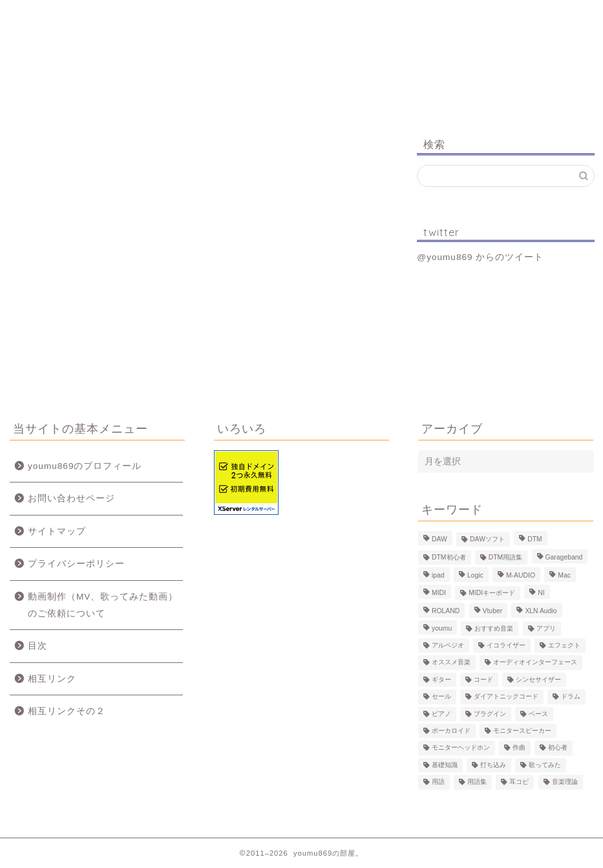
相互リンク (52, 679)
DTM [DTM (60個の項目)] (535, 539)
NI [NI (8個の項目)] (541, 593)
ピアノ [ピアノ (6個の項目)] (441, 714)
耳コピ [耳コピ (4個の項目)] (519, 782)
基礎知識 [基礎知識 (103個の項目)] (445, 765)
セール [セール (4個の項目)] (441, 697)
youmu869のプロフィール (85, 466)
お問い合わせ (543, 16)
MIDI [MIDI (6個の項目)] (439, 593)
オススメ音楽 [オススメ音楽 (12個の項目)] (451, 663)
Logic (446, 16)
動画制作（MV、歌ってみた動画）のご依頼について (103, 605)
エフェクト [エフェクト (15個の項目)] (564, 645)
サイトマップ (57, 531)
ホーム (60, 16)
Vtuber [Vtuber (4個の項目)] (493, 612)
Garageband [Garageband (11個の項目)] (564, 557)
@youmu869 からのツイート (480, 257)
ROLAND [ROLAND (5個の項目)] (446, 612)
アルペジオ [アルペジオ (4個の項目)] (448, 645)
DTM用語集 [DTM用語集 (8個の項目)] (506, 557)
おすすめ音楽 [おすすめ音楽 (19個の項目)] (494, 628)
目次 (37, 646)
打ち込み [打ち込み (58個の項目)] (493, 765)
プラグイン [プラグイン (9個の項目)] (490, 714)
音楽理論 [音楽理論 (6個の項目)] (565, 782)
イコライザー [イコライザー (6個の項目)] (506, 645)
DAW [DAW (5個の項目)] (439, 539)
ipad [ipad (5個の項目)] (438, 576)
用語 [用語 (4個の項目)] (438, 782)
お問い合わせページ (71, 498)
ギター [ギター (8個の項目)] (441, 679)
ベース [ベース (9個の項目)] (538, 714)
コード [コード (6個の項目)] (483, 679)
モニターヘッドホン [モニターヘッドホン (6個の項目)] (461, 748)
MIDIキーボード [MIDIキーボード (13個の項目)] (492, 593)
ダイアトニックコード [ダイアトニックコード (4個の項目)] (506, 697)
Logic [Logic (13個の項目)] (475, 576)
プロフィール (153, 16)
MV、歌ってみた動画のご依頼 (347, 21)
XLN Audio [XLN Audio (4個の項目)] (541, 612)
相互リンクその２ (67, 711)
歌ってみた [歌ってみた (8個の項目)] (545, 765)
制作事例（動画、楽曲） (249, 21)
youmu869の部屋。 (301, 70)
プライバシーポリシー (76, 564)
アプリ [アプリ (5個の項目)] (546, 628)
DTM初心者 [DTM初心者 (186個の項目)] (449, 557)
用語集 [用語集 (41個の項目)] (477, 782)
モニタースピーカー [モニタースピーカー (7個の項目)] (522, 731)
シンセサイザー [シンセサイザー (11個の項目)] (538, 679)
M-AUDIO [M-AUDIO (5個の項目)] (521, 576)
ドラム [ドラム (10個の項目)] (571, 697)
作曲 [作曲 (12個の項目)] (519, 748)
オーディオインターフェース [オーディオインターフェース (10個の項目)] (535, 663)
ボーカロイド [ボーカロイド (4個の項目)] (451, 731)
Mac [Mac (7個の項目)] (564, 576)
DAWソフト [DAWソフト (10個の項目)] (487, 539)
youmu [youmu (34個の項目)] (442, 628)
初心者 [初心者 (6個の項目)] (558, 748)
